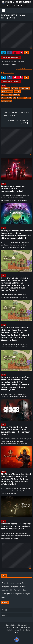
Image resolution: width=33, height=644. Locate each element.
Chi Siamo (6, 628)
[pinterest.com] (21, 53)
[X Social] (8, 5)
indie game (16, 95)
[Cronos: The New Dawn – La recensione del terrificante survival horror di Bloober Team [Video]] (16, 410)
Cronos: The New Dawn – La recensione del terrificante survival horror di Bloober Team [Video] (16, 431)
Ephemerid (15, 88)
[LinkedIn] (25, 5)
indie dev (17, 91)
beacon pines (6, 88)
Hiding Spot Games (7, 91)
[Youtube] (18, 5)
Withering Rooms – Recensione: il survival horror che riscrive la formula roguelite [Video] (16, 526)
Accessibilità (20, 630)
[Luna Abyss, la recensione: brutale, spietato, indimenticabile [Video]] (16, 169)
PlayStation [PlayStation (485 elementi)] (18, 590)
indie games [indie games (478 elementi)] (14, 587)
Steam (28, 98)
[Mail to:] (27, 53)
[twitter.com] (4, 53)
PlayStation (21, 98)
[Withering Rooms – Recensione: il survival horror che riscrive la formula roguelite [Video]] (16, 507)
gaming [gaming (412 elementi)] (18, 583)
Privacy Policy (26, 628)
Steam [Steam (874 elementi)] (25, 590)
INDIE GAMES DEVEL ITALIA (18, 2)
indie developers (6, 95)
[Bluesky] (22, 5)
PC (14, 98)
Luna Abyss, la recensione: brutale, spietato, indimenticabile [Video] (14, 188)
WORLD (5, 610)
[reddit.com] (15, 53)
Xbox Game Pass (7, 101)
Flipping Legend (24, 88)
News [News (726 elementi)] (23, 586)
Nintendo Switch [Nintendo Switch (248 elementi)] (5, 590)
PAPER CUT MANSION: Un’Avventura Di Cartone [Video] (16, 114)
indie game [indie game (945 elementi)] (5, 587)
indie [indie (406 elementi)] (24, 583)
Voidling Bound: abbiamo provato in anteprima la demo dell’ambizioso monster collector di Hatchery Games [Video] (16, 234)
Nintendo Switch (7, 98)
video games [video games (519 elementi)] (17, 594)
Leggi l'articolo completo (11, 57)
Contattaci (15, 628)
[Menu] (3, 10)
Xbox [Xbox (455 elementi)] (3, 597)
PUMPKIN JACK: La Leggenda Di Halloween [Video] (19, 122)
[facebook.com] (9, 53)
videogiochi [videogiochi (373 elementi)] (27, 594)
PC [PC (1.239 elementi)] (11, 590)
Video (3, 86)
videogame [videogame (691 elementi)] (7, 594)
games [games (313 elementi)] (12, 583)
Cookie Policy (9, 630)
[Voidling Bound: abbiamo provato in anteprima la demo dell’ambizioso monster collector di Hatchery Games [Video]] (16, 214)
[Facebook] (11, 5)
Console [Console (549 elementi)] (5, 583)
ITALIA (4, 615)
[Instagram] (15, 5)
